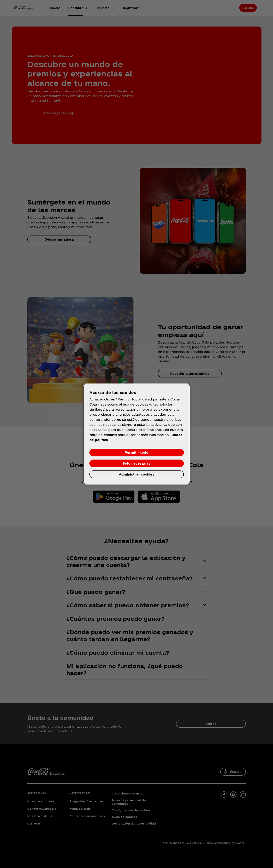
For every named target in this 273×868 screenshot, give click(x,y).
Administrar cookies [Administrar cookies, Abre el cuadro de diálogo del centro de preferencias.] (137, 474)
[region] (137, 434)
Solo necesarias (136, 463)
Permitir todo (136, 452)
